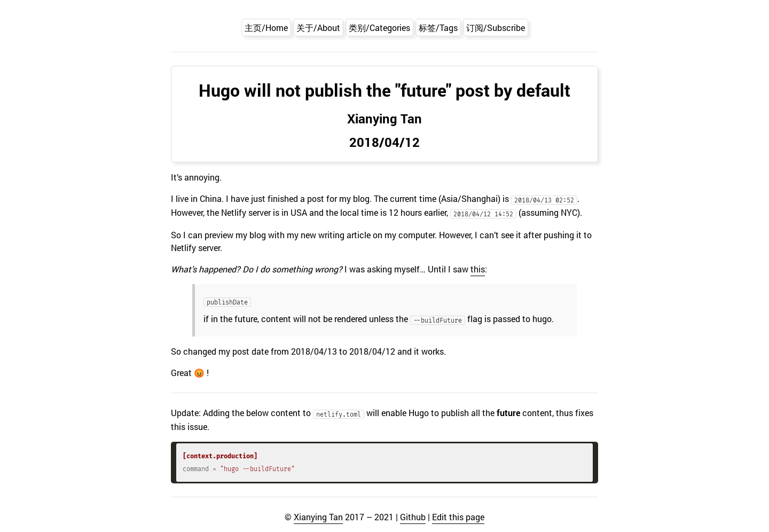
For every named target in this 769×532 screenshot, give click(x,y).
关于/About (318, 28)
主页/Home (266, 28)
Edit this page (458, 517)
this (478, 269)
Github (413, 517)
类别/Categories (379, 28)
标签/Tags (438, 28)
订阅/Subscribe (496, 28)
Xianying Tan (318, 517)
